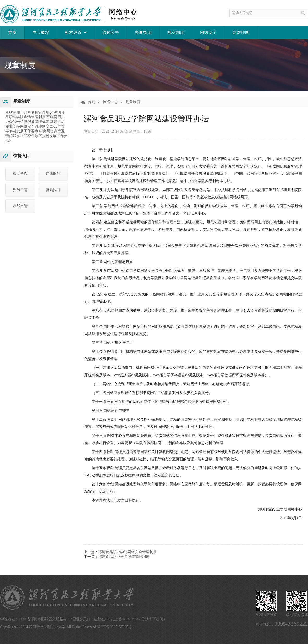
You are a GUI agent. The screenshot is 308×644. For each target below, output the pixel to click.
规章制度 (176, 32)
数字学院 (20, 174)
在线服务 (53, 174)
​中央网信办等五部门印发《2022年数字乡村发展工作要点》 (37, 136)
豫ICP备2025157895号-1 (116, 627)
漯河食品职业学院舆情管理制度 (124, 557)
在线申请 (20, 206)
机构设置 (76, 32)
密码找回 (53, 190)
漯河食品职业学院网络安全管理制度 (128, 552)
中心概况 (41, 32)
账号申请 (20, 190)
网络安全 (208, 32)
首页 (12, 32)
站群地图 (241, 32)
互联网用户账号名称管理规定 (30, 112)
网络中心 (110, 102)
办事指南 (143, 32)
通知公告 (111, 32)
